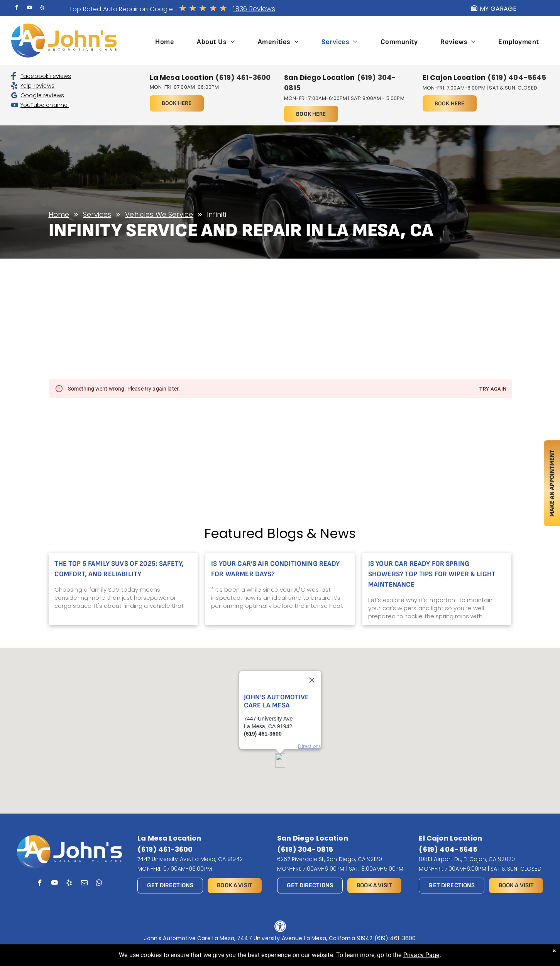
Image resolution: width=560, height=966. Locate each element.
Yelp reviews (37, 86)
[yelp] (42, 9)
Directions (310, 723)
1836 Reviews (254, 9)
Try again (493, 389)
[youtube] (29, 9)
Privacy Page (421, 955)
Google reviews (42, 95)
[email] (84, 884)
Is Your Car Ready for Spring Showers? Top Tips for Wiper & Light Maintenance (432, 574)
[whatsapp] (99, 884)
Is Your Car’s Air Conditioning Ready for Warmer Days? (275, 569)
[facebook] (17, 9)
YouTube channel (45, 105)
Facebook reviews (46, 76)
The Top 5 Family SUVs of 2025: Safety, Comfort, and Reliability (119, 569)
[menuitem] (165, 42)
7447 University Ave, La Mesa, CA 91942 (190, 859)
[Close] (312, 658)
